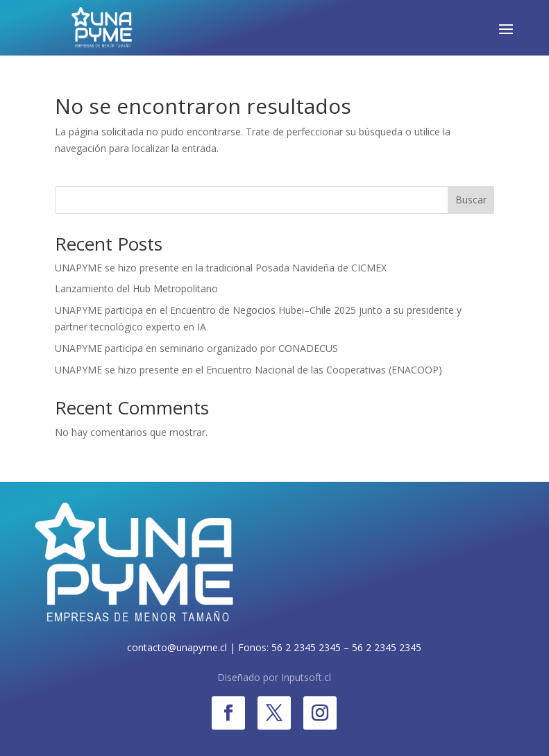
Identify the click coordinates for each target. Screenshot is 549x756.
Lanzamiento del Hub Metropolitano (136, 288)
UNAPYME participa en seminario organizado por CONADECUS (196, 348)
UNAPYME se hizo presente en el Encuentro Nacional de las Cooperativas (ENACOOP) (248, 370)
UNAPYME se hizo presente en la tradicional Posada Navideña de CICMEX (221, 268)
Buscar (471, 200)
